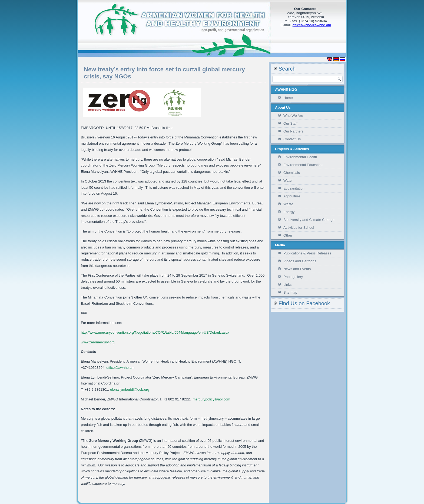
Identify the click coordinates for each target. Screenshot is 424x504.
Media (280, 245)
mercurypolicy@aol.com (212, 399)
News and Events (297, 269)
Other (288, 235)
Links (287, 285)
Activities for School (299, 228)
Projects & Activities (292, 149)
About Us (283, 107)
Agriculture (292, 196)
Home (288, 98)
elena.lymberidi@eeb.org (130, 389)
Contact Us (292, 139)
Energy (289, 212)
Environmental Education (303, 165)
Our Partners (293, 131)
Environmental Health (300, 157)
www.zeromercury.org (98, 342)
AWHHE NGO (286, 90)
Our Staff (290, 123)
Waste (288, 204)
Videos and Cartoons (300, 261)
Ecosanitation (294, 188)
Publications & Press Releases (307, 253)
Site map (290, 292)
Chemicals (292, 173)
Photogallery (293, 277)
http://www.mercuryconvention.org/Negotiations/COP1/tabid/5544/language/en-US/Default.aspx (155, 332)
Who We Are (293, 116)
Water (288, 180)
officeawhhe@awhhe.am (312, 25)
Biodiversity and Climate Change (309, 220)
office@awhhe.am (120, 368)
